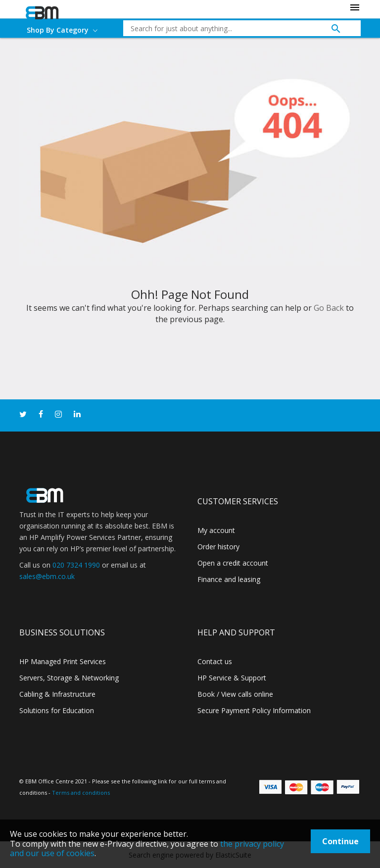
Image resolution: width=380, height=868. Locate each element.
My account (216, 530)
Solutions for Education (57, 710)
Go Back (329, 308)
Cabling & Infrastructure (57, 694)
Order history (218, 547)
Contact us (215, 661)
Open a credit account (233, 563)
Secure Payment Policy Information (254, 710)
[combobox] (235, 28)
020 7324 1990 (76, 565)
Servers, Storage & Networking (69, 678)
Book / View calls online (235, 694)
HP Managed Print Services (63, 661)
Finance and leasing (229, 579)
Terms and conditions (81, 793)
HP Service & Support (232, 678)
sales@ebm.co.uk (47, 576)
